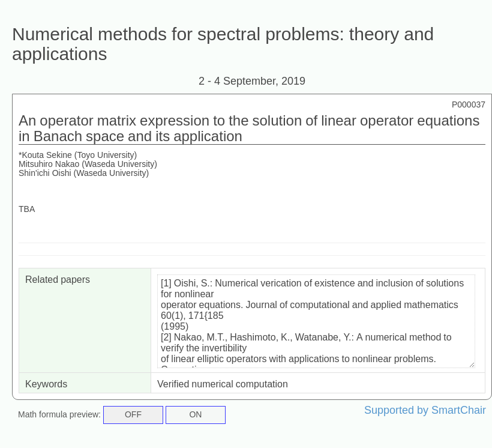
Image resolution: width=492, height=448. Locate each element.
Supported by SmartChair (425, 410)
